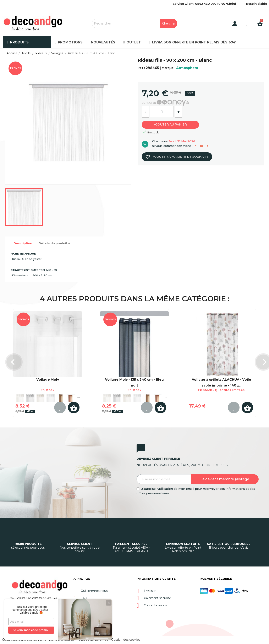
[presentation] (14, 362)
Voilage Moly (48, 380)
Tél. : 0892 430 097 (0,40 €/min (33, 598)
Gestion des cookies (126, 640)
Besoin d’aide (257, 4)
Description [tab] (23, 243)
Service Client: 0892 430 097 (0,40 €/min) (204, 4)
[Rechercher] (134, 23)
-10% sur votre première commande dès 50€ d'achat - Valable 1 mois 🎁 (31, 610)
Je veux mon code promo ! (31, 630)
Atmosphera (187, 68)
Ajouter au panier (170, 124)
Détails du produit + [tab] (54, 243)
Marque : (169, 68)
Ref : (141, 68)
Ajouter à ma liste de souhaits (177, 157)
